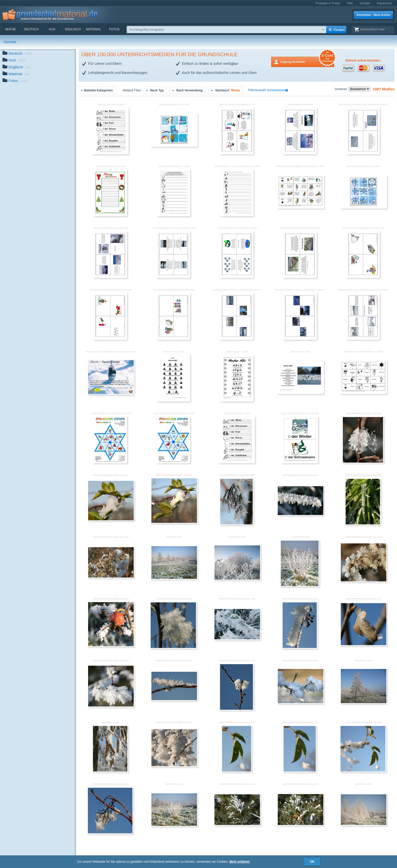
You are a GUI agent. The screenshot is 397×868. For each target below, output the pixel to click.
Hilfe (350, 3)
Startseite (10, 42)
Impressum (384, 3)
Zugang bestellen (307, 61)
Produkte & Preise (328, 3)
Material (94, 29)
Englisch (73, 29)
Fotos (114, 29)
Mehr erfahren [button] (240, 862)
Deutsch (31, 29)
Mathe (11, 29)
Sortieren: (342, 89)
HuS (52, 29)
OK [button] (312, 862)
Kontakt (365, 3)
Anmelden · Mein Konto (373, 15)
